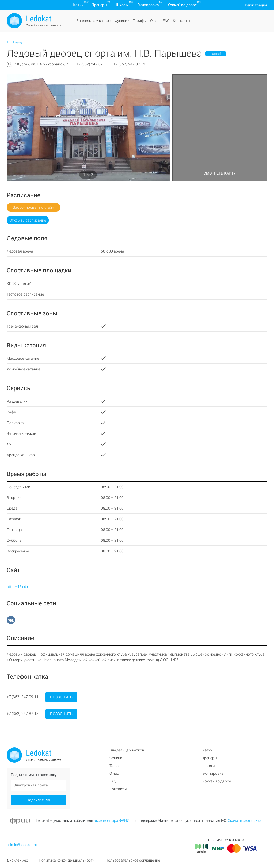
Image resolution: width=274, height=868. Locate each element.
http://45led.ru (19, 587)
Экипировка (148, 5)
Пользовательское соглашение (133, 860)
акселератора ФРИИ (112, 820)
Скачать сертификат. (246, 820)
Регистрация (256, 5)
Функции (122, 21)
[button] (19, 128)
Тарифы (140, 21)
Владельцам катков (94, 21)
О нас (155, 21)
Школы (122, 5)
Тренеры (100, 5)
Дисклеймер (17, 860)
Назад (14, 42)
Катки (78, 5)
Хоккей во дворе (182, 5)
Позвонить (61, 697)
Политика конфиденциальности (67, 860)
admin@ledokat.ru (22, 845)
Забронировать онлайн (33, 207)
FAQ (166, 21)
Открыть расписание (28, 220)
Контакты (182, 21)
